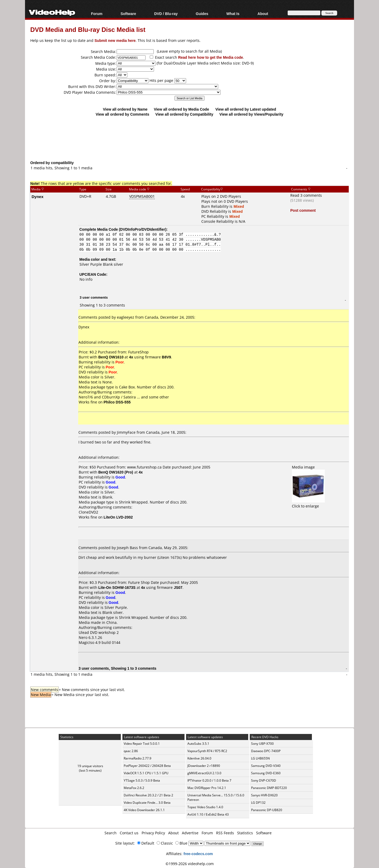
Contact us (129, 833)
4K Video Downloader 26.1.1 (144, 810)
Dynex (38, 196)
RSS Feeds (225, 833)
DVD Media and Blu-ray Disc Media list (88, 29)
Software (128, 14)
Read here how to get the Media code (211, 57)
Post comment (303, 210)
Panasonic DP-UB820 (267, 810)
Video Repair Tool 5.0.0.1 (142, 744)
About (263, 14)
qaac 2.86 (131, 751)
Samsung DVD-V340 (266, 766)
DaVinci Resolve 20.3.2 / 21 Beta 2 (148, 795)
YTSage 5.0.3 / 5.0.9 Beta (142, 780)
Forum (97, 14)
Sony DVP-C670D (264, 780)
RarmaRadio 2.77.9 (138, 758)
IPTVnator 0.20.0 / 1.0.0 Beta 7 (209, 780)
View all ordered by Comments (122, 114)
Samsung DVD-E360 (266, 773)
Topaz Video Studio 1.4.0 (205, 807)
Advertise (190, 833)
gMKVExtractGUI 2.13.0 (204, 773)
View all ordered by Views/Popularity (251, 114)
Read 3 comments (306, 195)
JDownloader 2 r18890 (204, 766)
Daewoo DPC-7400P (266, 751)
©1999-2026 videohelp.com (190, 864)
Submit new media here (115, 40)
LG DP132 (258, 803)
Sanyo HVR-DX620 (264, 795)
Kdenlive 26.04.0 (199, 758)
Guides (202, 14)
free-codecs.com (198, 854)
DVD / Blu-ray (166, 14)
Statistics (245, 833)
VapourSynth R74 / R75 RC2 (207, 751)
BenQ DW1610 (111, 357)
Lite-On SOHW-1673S (117, 587)
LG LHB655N (260, 758)
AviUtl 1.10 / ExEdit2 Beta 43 (208, 814)
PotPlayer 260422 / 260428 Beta (147, 766)
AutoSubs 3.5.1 (198, 744)
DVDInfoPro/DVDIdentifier (143, 229)
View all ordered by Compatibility (184, 114)
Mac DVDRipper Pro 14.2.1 (207, 788)
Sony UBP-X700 (262, 744)
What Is (233, 14)
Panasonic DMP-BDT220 (269, 788)
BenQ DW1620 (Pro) (116, 472)
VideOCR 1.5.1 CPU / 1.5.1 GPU (146, 773)
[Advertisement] (189, 138)
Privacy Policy (153, 833)
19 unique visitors (90, 766)
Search (111, 833)
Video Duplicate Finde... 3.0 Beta (147, 803)
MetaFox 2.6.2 (134, 788)
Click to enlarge (308, 504)
